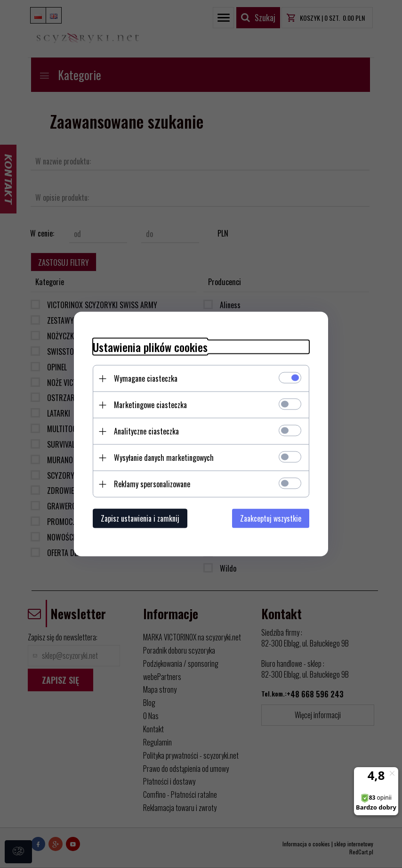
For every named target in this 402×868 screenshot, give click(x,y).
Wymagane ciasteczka (146, 378)
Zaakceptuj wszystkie (271, 518)
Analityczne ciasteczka (146, 431)
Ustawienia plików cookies (150, 347)
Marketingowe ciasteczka (150, 405)
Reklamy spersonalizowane (152, 484)
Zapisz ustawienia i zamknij (140, 518)
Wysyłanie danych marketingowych (164, 458)
